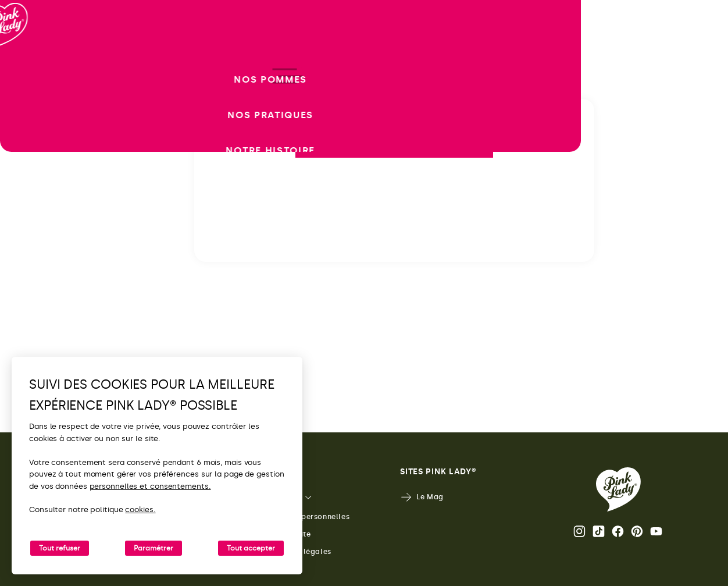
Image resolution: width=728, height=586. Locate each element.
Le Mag (422, 497)
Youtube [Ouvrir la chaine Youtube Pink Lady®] (656, 531)
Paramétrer (154, 548)
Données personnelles (300, 517)
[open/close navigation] (31, 293)
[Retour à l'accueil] (30, 58)
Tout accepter (251, 548)
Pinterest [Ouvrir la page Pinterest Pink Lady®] (637, 531)
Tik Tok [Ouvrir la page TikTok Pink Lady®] (599, 531)
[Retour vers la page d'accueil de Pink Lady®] (618, 489)
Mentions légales (291, 552)
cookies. (140, 509)
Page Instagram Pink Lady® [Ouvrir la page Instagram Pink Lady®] (579, 531)
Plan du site (281, 534)
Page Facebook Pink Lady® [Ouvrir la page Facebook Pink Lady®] (618, 531)
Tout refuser (60, 548)
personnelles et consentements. (150, 486)
